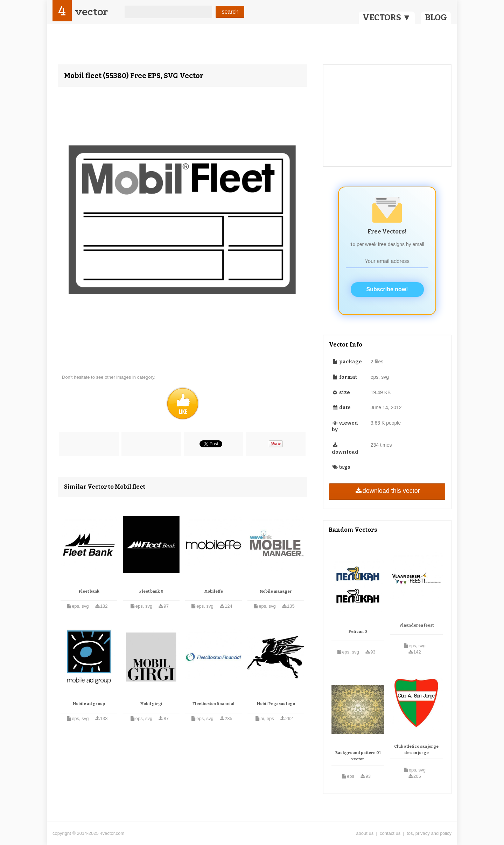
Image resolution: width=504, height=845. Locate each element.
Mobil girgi (151, 704)
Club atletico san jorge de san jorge (416, 750)
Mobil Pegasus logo (276, 704)
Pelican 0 (358, 632)
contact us (390, 833)
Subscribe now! (387, 289)
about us (365, 833)
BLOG (436, 18)
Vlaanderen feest (416, 625)
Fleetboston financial (213, 704)
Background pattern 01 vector (358, 756)
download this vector (387, 491)
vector (91, 12)
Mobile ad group (89, 704)
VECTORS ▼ (387, 18)
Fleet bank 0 (151, 591)
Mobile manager (276, 591)
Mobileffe (214, 591)
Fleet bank (89, 591)
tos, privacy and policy (429, 833)
